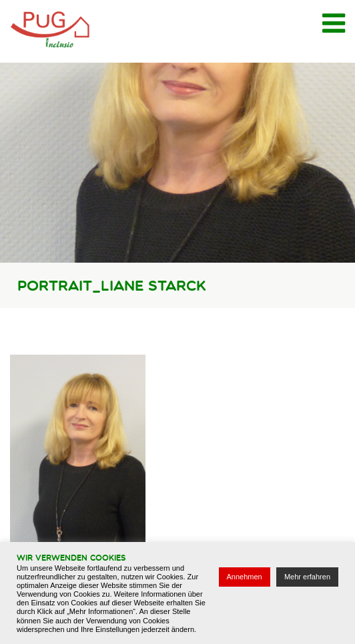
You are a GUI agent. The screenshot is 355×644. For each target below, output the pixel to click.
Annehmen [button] (245, 577)
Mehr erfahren (307, 577)
